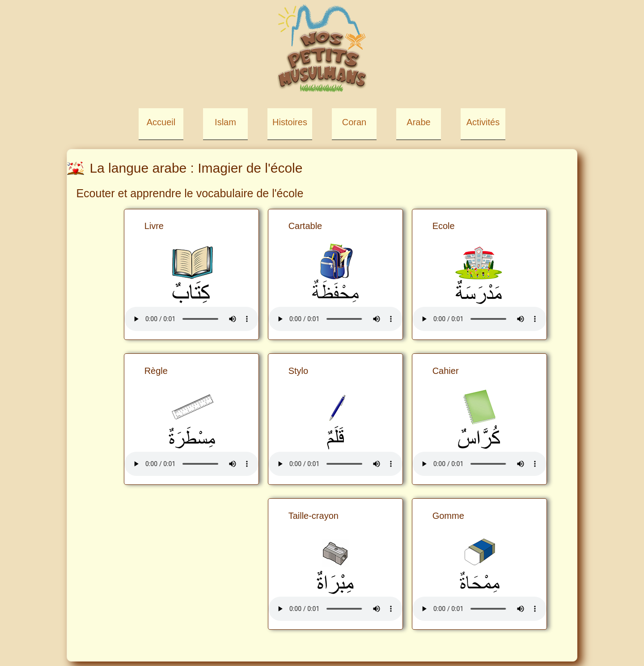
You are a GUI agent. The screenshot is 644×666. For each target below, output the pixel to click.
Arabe (418, 122)
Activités (483, 122)
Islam (225, 122)
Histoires (290, 122)
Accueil (161, 122)
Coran (354, 122)
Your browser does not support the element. (479, 319)
